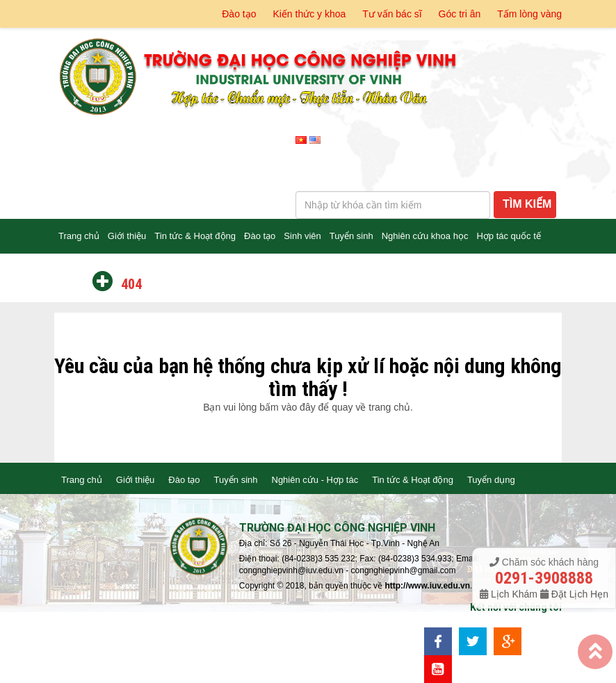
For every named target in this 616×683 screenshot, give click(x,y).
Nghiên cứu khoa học (425, 236)
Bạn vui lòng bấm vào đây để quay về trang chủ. (308, 407)
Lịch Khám (514, 594)
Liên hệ (73, 271)
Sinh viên (302, 236)
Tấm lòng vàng (529, 14)
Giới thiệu (127, 236)
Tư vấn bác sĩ (392, 14)
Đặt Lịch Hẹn (578, 594)
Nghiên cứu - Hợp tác (315, 480)
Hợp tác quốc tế (508, 236)
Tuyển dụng (491, 480)
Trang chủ (79, 236)
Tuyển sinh (351, 236)
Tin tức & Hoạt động (195, 236)
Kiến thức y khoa (309, 14)
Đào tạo (239, 14)
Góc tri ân (460, 14)
